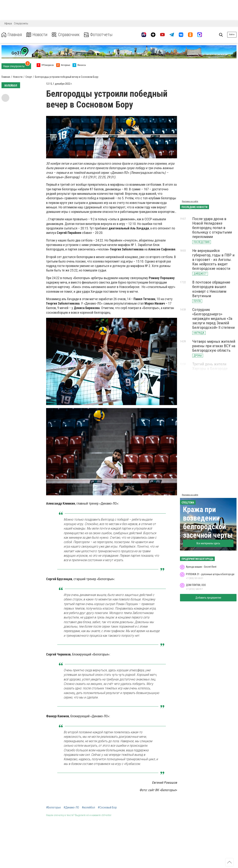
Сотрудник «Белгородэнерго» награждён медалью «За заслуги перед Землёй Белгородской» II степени (213, 319)
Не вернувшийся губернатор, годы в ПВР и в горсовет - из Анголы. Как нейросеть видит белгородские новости (213, 260)
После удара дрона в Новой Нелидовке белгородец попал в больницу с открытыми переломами (212, 228)
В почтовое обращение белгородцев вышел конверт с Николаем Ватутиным (211, 289)
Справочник (66, 35)
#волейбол (88, 808)
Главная (12, 35)
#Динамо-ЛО (71, 808)
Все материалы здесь (208, 543)
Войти (232, 35)
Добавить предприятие (208, 598)
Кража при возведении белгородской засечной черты (208, 522)
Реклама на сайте (190, 201)
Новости (37, 35)
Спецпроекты (21, 23)
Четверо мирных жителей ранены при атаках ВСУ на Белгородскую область (214, 346)
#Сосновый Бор (107, 808)
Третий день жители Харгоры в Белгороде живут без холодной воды (214, 369)
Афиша (8, 23)
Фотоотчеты (98, 35)
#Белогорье (53, 808)
